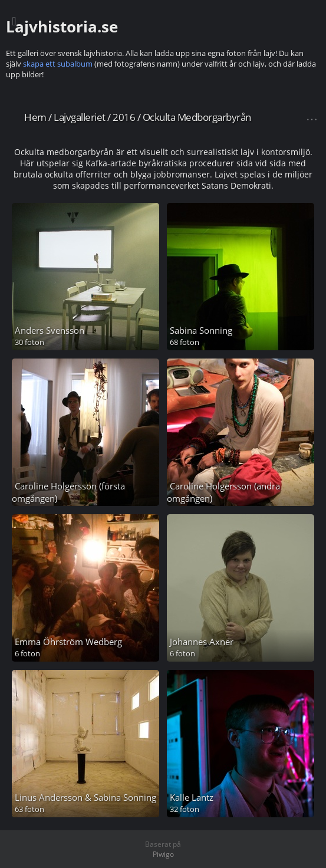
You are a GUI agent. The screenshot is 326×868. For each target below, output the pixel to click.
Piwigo (163, 854)
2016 (124, 117)
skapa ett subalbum (58, 64)
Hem (35, 117)
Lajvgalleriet (80, 117)
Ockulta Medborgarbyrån (197, 117)
